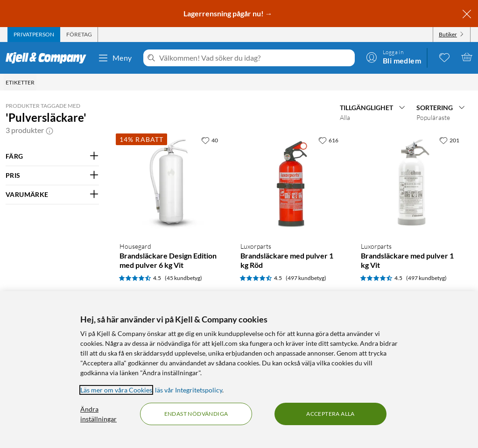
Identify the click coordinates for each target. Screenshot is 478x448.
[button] (49, 130)
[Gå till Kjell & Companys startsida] (49, 58)
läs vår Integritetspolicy (189, 390)
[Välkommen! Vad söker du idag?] (255, 58)
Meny (115, 58)
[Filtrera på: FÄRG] (52, 156)
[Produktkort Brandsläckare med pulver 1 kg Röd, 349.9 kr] (292, 183)
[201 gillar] (449, 140)
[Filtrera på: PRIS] (52, 175)
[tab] (34, 35)
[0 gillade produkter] (444, 57)
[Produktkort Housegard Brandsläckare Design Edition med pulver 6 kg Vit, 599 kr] (171, 183)
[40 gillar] (210, 140)
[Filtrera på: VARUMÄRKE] (52, 195)
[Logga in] (394, 57)
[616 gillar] (328, 140)
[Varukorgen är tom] (467, 57)
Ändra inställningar (98, 414)
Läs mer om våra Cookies (116, 390)
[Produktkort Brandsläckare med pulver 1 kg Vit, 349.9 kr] (412, 183)
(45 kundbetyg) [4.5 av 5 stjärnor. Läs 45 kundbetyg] (183, 278)
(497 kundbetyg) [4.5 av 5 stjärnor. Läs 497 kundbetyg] (306, 278)
